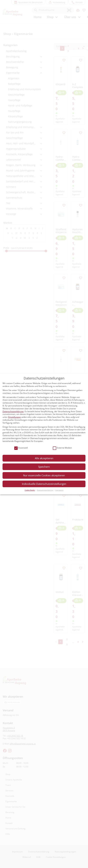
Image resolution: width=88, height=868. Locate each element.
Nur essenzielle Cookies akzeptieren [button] (44, 475)
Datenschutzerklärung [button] (45, 490)
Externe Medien (62, 448)
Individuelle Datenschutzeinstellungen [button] (44, 484)
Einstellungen (15, 417)
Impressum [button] (59, 490)
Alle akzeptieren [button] (44, 458)
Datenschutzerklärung (13, 411)
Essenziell (21, 448)
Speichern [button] (44, 467)
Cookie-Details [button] (30, 490)
